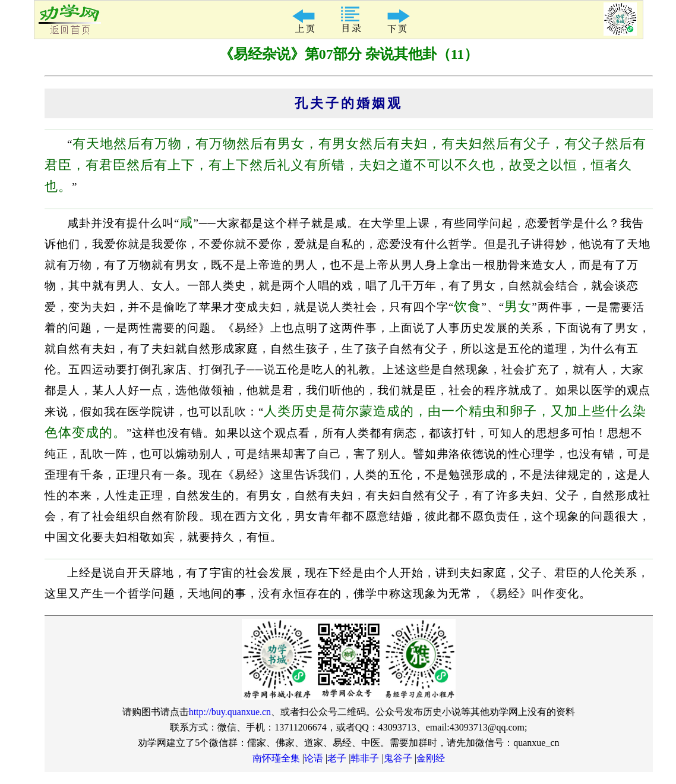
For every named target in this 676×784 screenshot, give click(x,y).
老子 (337, 758)
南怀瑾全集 (276, 758)
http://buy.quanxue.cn (230, 712)
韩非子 (365, 758)
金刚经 (431, 758)
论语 (314, 758)
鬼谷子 (398, 758)
